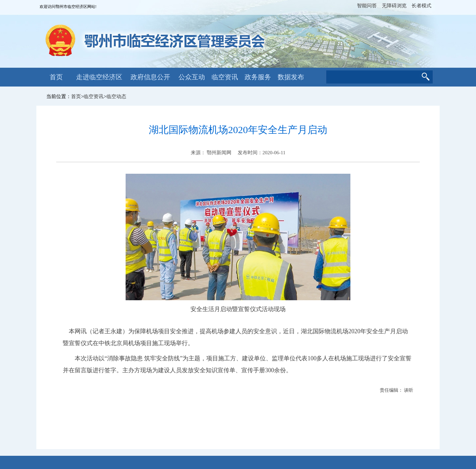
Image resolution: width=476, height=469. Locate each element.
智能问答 (367, 6)
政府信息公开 (150, 77)
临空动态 (116, 96)
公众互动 (192, 77)
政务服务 (258, 77)
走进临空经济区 (99, 77)
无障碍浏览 (394, 6)
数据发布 (291, 77)
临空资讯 (225, 77)
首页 (56, 77)
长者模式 (421, 6)
